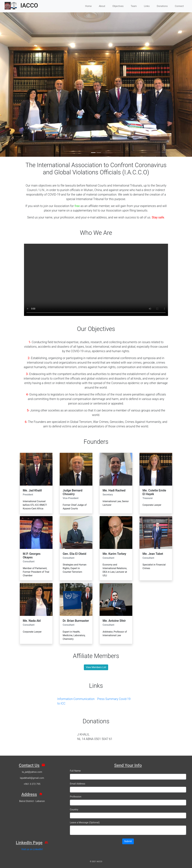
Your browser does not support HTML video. (96, 280)
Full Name (75, 771)
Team (134, 6)
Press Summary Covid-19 (114, 699)
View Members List (96, 667)
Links (147, 6)
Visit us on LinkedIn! (32, 849)
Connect (179, 6)
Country (74, 810)
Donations (162, 6)
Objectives (118, 6)
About (102, 6)
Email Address (78, 784)
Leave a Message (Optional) (85, 822)
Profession (76, 797)
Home (88, 6)
